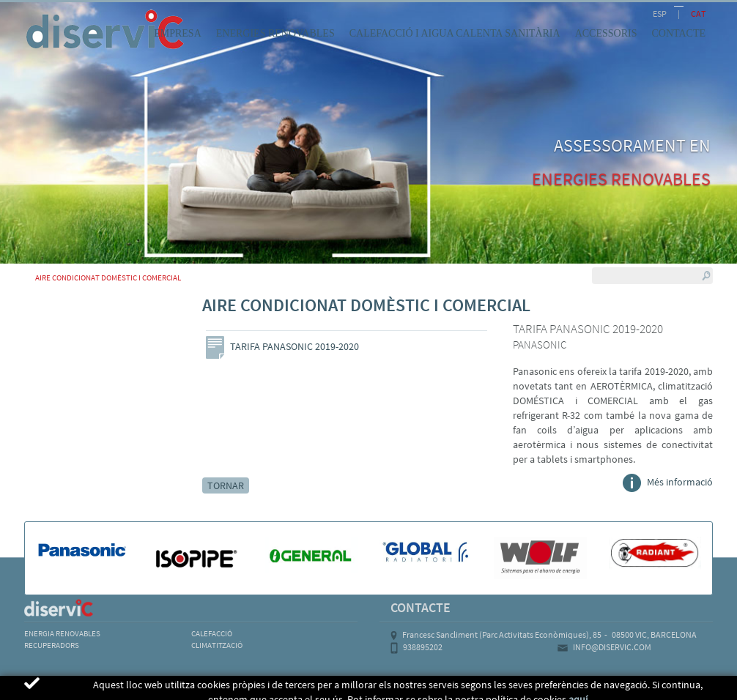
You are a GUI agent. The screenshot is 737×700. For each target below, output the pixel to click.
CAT (698, 14)
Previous (207, 333)
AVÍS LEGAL (52, 690)
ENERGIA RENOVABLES (62, 633)
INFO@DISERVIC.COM (612, 647)
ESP (660, 14)
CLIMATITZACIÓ (217, 645)
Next (487, 333)
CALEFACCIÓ (212, 633)
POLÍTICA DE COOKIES (149, 690)
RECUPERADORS (52, 645)
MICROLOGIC (626, 690)
